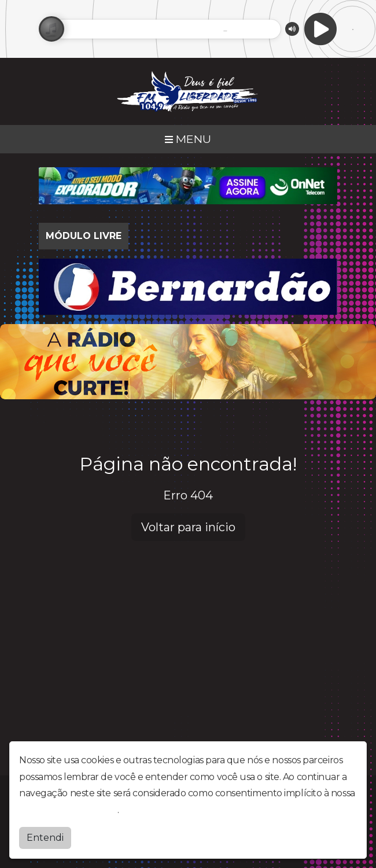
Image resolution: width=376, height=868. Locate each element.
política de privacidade (68, 810)
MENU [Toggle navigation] (188, 139)
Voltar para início (188, 527)
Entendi (45, 838)
